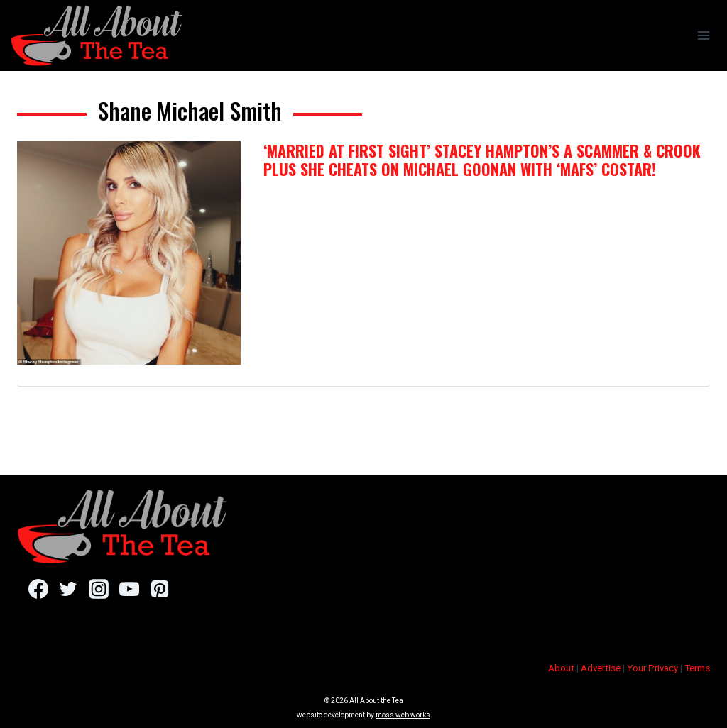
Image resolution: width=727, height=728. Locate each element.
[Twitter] (69, 589)
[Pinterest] (159, 589)
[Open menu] (703, 35)
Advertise (601, 668)
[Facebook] (38, 589)
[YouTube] (129, 589)
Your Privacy (652, 668)
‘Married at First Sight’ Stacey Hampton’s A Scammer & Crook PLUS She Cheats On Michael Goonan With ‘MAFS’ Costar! (482, 160)
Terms (697, 668)
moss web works (403, 715)
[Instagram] (98, 589)
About (561, 668)
